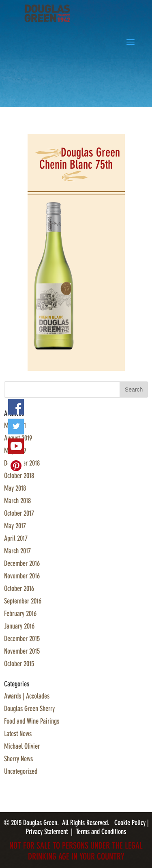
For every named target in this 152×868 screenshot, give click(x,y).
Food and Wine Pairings (32, 721)
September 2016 (23, 601)
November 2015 (22, 651)
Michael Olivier (22, 746)
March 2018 (17, 501)
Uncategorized (21, 771)
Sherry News (18, 759)
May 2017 (15, 526)
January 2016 (19, 626)
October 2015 (19, 664)
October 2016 (19, 589)
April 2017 (16, 538)
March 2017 (17, 551)
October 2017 (19, 513)
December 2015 (22, 639)
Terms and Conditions (101, 832)
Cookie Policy (131, 823)
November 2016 (22, 576)
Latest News (18, 734)
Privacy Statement (47, 832)
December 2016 (22, 563)
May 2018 (15, 488)
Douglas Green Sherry (29, 709)
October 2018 (19, 476)
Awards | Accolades (27, 696)
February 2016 (20, 614)
